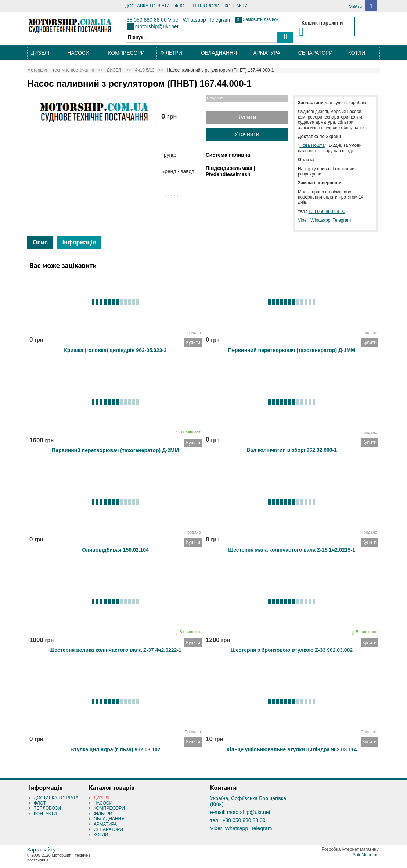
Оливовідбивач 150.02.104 (115, 550)
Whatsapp (195, 20)
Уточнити (247, 134)
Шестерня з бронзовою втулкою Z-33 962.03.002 (292, 650)
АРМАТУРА (267, 53)
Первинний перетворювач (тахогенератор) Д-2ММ (115, 450)
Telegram (220, 20)
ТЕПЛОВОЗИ (206, 6)
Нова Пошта (312, 145)
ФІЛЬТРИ (171, 53)
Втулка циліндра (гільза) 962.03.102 (116, 749)
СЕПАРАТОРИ (316, 53)
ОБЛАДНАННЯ (219, 53)
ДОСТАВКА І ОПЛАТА (147, 6)
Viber (174, 20)
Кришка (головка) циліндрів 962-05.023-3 (115, 350)
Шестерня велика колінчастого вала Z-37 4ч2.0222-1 (115, 650)
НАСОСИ (78, 53)
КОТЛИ (357, 53)
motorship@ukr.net (157, 26)
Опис (40, 242)
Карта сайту (42, 850)
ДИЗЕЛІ (40, 53)
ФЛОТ (181, 6)
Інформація (79, 242)
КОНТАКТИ (236, 6)
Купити (247, 117)
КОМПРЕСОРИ (126, 53)
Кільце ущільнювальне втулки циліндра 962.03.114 (292, 749)
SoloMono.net (366, 855)
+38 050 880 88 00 (145, 20)
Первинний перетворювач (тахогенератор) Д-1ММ (292, 350)
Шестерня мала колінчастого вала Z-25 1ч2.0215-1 (292, 550)
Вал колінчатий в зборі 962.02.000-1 (292, 450)
